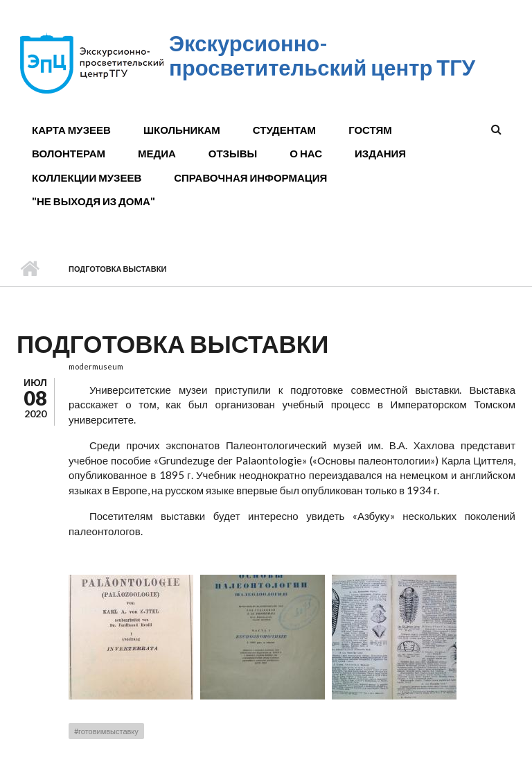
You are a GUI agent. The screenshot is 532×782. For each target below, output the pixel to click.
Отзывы (233, 153)
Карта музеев (71, 130)
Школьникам (182, 130)
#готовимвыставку (106, 731)
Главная (29, 269)
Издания (380, 153)
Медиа (157, 153)
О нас (306, 153)
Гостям (370, 130)
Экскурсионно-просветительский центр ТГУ (322, 55)
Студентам (284, 130)
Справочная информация (250, 177)
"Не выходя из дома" (94, 201)
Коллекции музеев (87, 177)
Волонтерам (69, 153)
